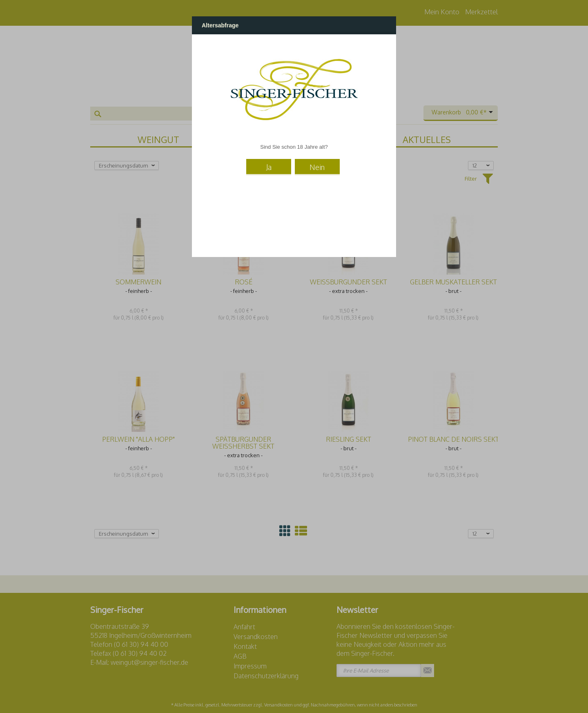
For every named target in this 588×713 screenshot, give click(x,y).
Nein (317, 167)
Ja (269, 167)
